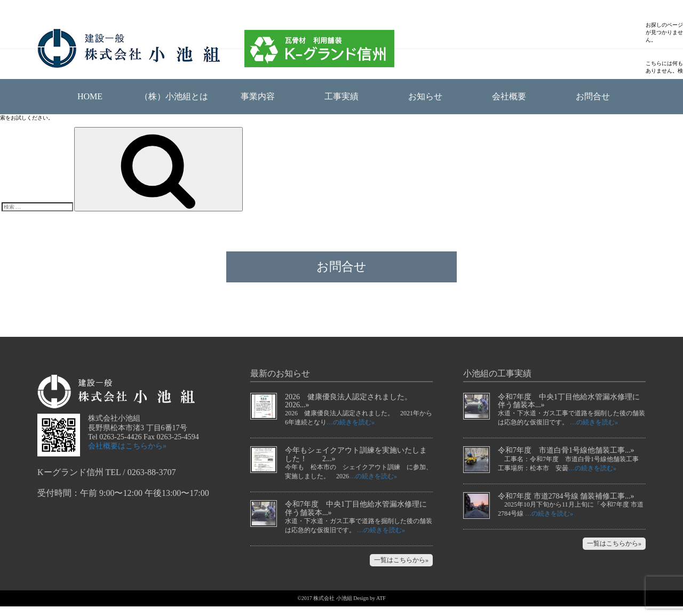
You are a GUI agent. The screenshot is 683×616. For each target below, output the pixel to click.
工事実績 (341, 96)
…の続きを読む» (351, 432)
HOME (90, 96)
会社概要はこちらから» (127, 456)
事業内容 (258, 96)
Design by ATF (370, 608)
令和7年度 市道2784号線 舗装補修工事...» (566, 506)
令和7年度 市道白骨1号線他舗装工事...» (566, 460)
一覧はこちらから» (401, 570)
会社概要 (509, 96)
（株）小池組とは (174, 96)
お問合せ (593, 96)
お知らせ (425, 96)
